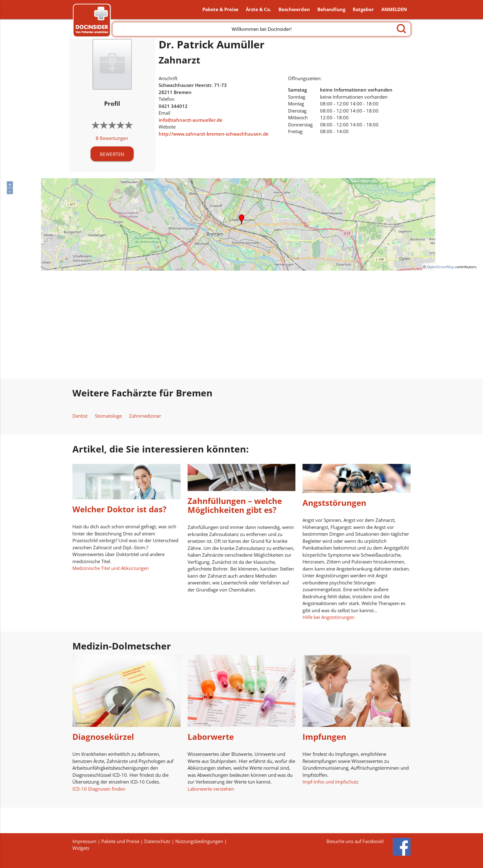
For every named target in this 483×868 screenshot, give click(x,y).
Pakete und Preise (120, 841)
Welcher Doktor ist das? (119, 510)
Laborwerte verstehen (211, 789)
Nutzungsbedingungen (199, 841)
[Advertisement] (241, 325)
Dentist (80, 416)
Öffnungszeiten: (305, 79)
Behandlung (331, 10)
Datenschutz (157, 841)
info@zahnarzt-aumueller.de (191, 121)
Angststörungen (334, 503)
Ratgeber (363, 10)
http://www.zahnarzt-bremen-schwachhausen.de (214, 134)
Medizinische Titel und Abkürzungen (111, 569)
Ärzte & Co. (258, 10)
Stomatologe (108, 416)
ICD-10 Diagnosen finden (99, 789)
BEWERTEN (112, 155)
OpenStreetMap (441, 267)
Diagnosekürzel (103, 738)
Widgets (81, 848)
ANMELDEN (394, 10)
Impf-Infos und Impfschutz (331, 782)
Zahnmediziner (145, 416)
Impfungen (324, 738)
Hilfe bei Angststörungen (329, 618)
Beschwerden (294, 10)
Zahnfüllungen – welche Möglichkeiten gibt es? (235, 506)
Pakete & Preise (220, 10)
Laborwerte (211, 738)
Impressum (84, 841)
